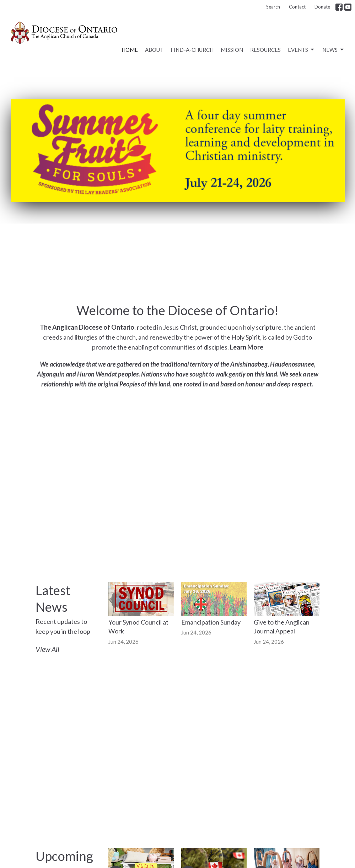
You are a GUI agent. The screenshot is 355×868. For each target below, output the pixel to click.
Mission (232, 50)
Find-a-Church (192, 50)
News (334, 50)
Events (302, 50)
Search (273, 7)
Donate (322, 7)
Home (130, 50)
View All (47, 649)
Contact (297, 7)
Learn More (247, 347)
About (154, 50)
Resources (265, 50)
